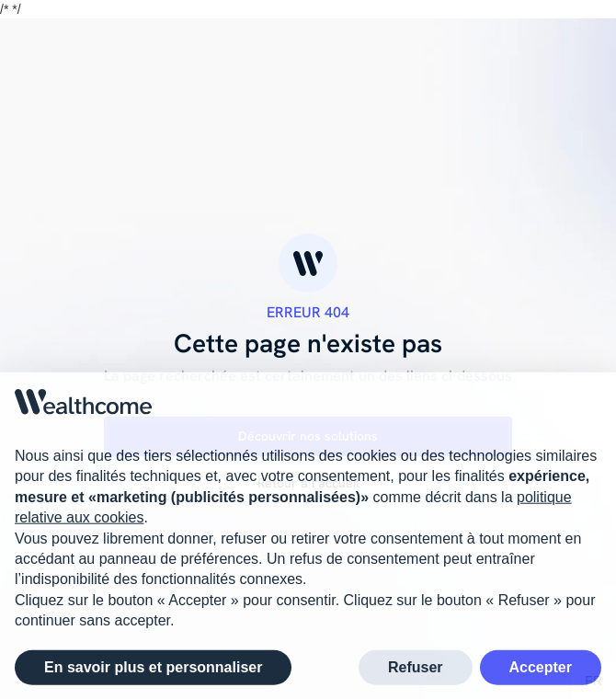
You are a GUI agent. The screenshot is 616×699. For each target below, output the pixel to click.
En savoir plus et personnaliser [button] (153, 671)
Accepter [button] (541, 671)
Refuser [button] (416, 671)
